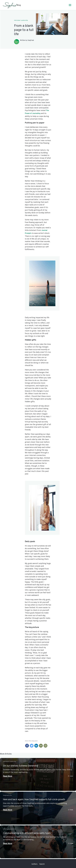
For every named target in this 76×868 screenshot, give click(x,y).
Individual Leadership (21, 20)
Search (42, 864)
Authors (34, 864)
